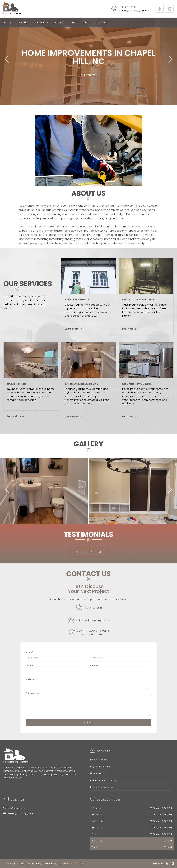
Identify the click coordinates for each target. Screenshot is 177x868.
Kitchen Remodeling (102, 787)
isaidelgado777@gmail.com (135, 10)
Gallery (59, 23)
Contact (102, 23)
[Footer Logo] (14, 754)
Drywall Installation (101, 767)
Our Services (88, 75)
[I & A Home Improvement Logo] (10, 7)
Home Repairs (98, 773)
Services (42, 23)
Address (30, 679)
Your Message (33, 693)
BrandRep (79, 863)
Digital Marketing (62, 863)
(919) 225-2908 (128, 7)
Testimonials (80, 23)
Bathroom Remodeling (103, 780)
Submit (88, 723)
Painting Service (99, 760)
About (23, 23)
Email (29, 666)
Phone (94, 666)
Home (7, 23)
